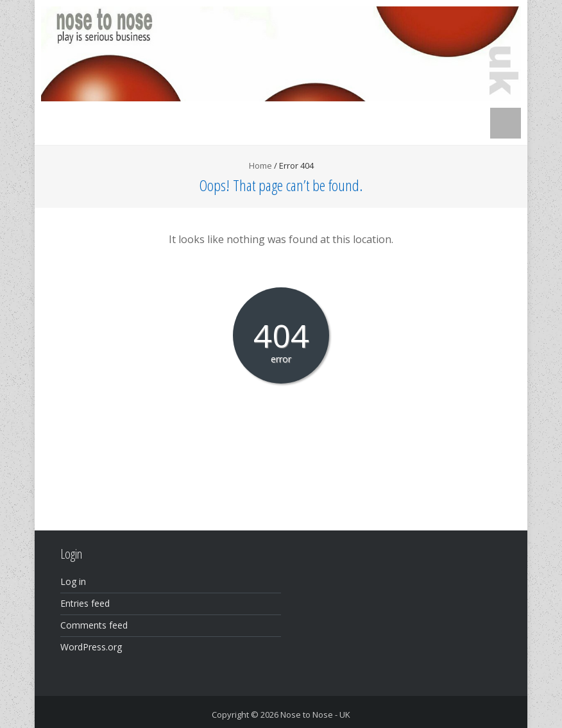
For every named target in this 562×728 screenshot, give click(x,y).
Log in (73, 581)
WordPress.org (91, 647)
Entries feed (85, 603)
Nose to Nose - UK (315, 715)
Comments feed (94, 625)
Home (260, 165)
